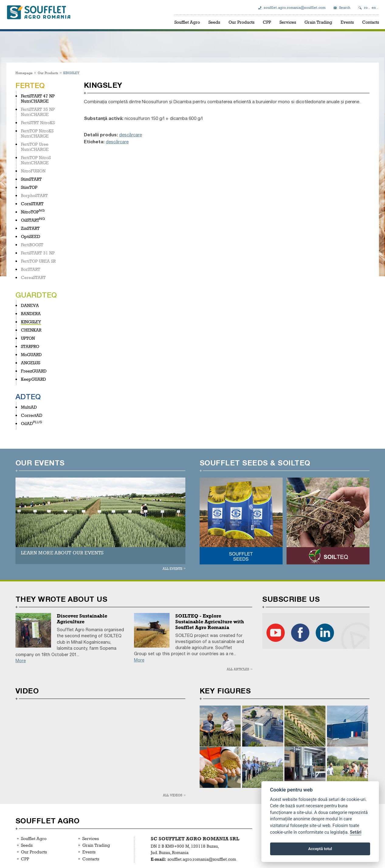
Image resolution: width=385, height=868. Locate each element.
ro (366, 8)
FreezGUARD (34, 371)
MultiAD (29, 407)
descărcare (131, 135)
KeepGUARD (33, 379)
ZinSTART (30, 228)
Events (347, 22)
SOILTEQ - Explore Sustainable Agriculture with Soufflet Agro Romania (210, 622)
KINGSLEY (31, 322)
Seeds (214, 22)
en (374, 8)
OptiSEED (31, 236)
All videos (173, 795)
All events (172, 568)
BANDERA (31, 313)
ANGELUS (31, 363)
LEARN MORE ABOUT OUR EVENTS (62, 553)
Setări (356, 832)
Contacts (371, 22)
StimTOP (29, 187)
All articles (238, 669)
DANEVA (30, 305)
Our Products (241, 22)
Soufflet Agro (187, 22)
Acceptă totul (320, 849)
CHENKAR (31, 330)
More (21, 661)
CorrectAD (32, 415)
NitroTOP (30, 212)
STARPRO (30, 346)
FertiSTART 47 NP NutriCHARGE (38, 98)
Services (288, 22)
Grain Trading (318, 22)
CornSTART (32, 204)
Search (345, 8)
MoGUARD (31, 354)
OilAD (27, 423)
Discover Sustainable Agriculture (82, 619)
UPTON (28, 338)
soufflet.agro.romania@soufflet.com (295, 8)
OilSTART (30, 220)
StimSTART (31, 179)
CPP (267, 22)
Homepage (24, 73)
